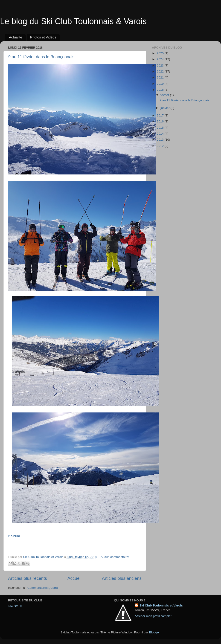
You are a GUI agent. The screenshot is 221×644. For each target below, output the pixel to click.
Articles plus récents (28, 578)
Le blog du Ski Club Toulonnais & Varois (73, 21)
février (165, 95)
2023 (161, 65)
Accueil (74, 578)
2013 (161, 140)
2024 (161, 59)
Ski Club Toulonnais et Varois (161, 605)
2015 (161, 128)
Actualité (16, 37)
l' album (15, 536)
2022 (161, 71)
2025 (161, 53)
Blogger (154, 632)
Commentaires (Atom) (43, 588)
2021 (161, 77)
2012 (161, 146)
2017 (161, 115)
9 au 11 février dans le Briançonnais (41, 57)
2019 (161, 84)
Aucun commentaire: (115, 557)
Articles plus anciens (122, 578)
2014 (161, 134)
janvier (166, 108)
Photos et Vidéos (43, 37)
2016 (161, 121)
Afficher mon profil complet (153, 616)
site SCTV (15, 606)
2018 (161, 90)
